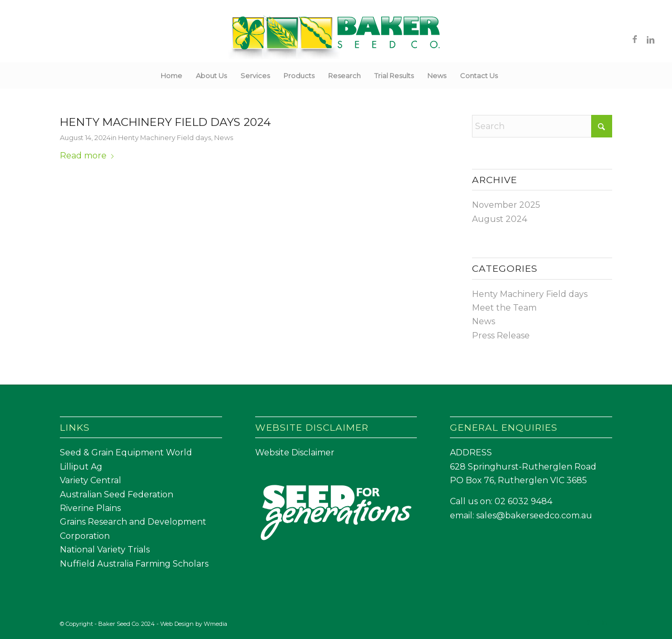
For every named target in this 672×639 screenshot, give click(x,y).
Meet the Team (504, 308)
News (224, 137)
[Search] (511, 76)
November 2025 (506, 205)
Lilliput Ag (81, 467)
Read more (87, 156)
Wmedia (216, 624)
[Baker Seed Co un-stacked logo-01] (336, 39)
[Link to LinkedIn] (650, 39)
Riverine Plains (90, 508)
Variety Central (91, 480)
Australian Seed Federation (117, 494)
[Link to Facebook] (635, 39)
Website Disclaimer (295, 452)
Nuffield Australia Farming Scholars (134, 564)
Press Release (501, 336)
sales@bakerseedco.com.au (534, 515)
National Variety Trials (105, 550)
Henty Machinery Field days (165, 137)
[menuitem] (171, 76)
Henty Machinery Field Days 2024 (165, 122)
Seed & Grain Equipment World (126, 452)
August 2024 (500, 219)
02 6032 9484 (523, 501)
